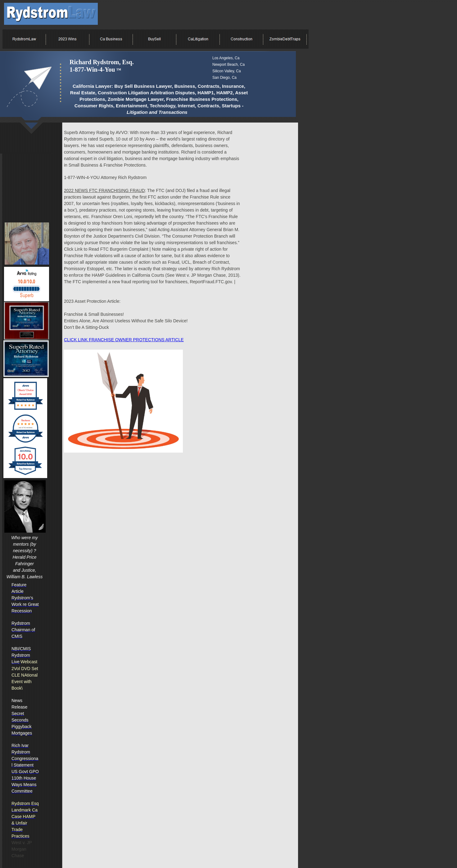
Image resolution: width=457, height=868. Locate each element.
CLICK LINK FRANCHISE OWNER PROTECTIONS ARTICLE (124, 340)
